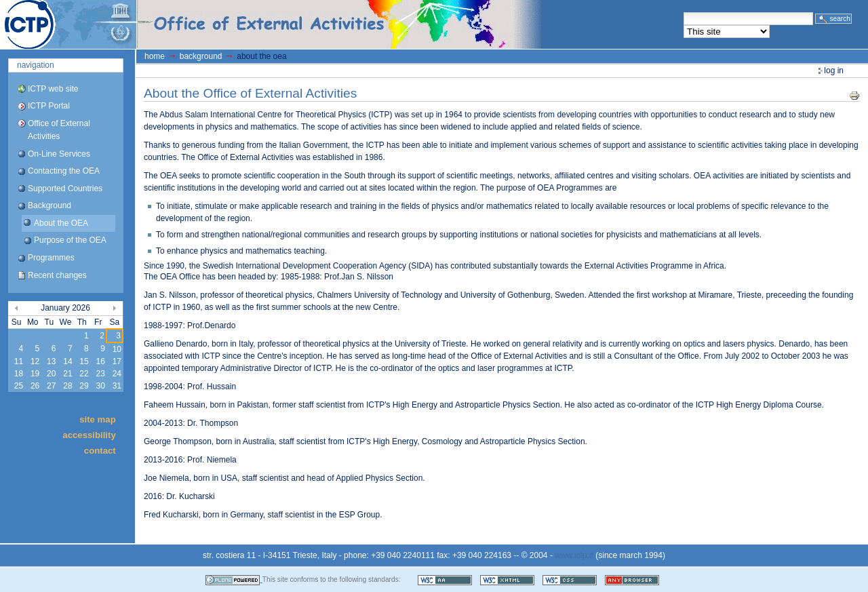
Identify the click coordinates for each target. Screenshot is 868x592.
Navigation (36, 65)
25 (19, 386)
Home (155, 56)
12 (35, 361)
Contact (100, 451)
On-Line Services (59, 154)
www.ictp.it (574, 555)
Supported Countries (65, 189)
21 (67, 374)
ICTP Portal (255, 24)
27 (51, 386)
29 (84, 386)
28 (67, 386)
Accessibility (89, 435)
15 (84, 361)
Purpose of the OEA (70, 240)
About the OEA (61, 223)
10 (117, 349)
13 (51, 361)
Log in (834, 71)
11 (19, 361)
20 (51, 374)
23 (100, 374)
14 (67, 361)
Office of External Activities (59, 130)
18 (19, 374)
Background (50, 205)
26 (35, 386)
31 (117, 386)
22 (84, 374)
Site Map (98, 419)
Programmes (51, 258)
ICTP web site (53, 89)
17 (117, 361)
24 (117, 374)
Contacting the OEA (64, 171)
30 (100, 386)
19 (35, 374)
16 (100, 361)
